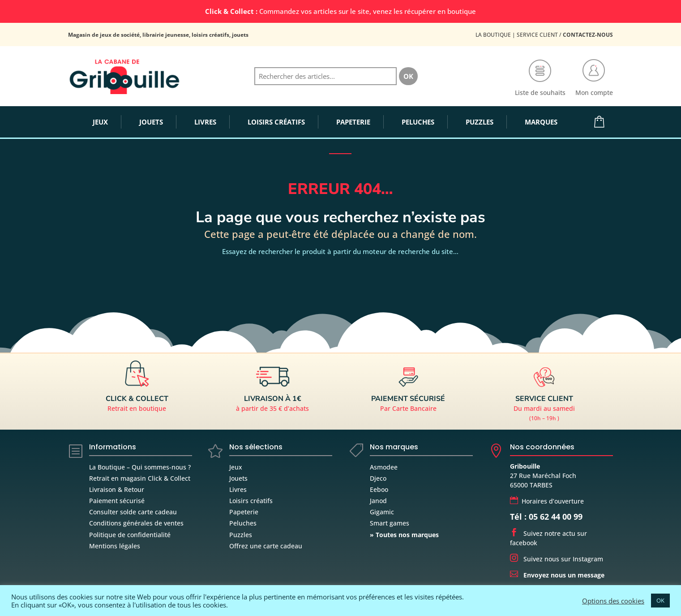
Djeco (378, 478)
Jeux (236, 467)
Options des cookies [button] (613, 601)
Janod (378, 501)
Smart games (390, 523)
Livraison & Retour (117, 489)
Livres (238, 489)
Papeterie (244, 512)
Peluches (243, 523)
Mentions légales (115, 546)
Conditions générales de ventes (136, 523)
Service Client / (565, 35)
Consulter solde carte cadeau (133, 512)
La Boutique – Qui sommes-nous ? (140, 467)
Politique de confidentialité (130, 535)
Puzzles (241, 535)
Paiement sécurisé (117, 501)
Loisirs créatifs (251, 501)
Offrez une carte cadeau (266, 546)
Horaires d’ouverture (547, 501)
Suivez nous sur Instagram (557, 559)
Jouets (238, 478)
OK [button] (660, 600)
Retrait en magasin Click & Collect (140, 478)
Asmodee (384, 467)
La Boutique (493, 35)
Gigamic (382, 512)
